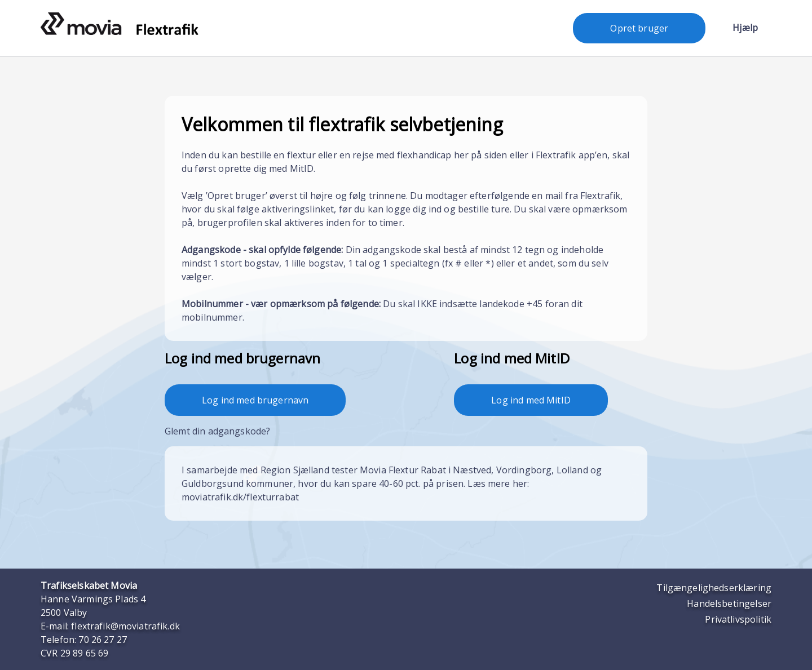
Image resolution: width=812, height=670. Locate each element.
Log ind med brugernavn (255, 400)
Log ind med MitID (531, 400)
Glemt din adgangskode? (217, 431)
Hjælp (745, 28)
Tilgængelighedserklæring (714, 588)
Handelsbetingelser (729, 604)
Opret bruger (639, 28)
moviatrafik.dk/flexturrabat (240, 497)
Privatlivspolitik (738, 619)
